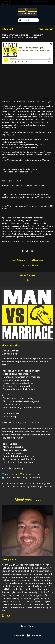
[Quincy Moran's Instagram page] (4, 616)
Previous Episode (29, 265)
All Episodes (37, 260)
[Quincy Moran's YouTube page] (10, 616)
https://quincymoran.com (27, 474)
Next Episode (18, 260)
